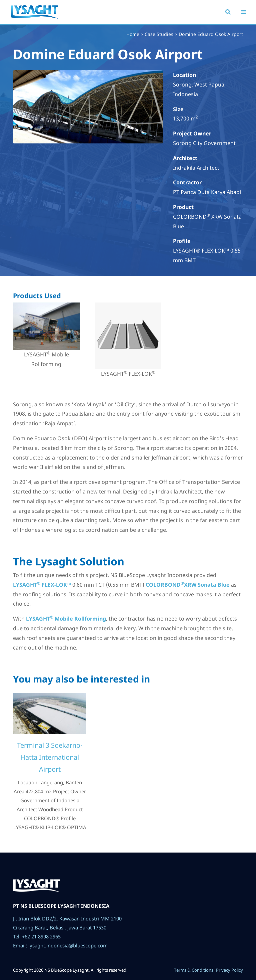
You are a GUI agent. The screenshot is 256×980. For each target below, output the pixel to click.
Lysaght (34, 18)
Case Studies (159, 34)
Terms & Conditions (194, 970)
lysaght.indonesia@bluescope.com (68, 945)
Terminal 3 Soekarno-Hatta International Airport (50, 757)
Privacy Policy (229, 970)
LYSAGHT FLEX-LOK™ (42, 585)
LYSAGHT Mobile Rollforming (66, 619)
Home (133, 34)
